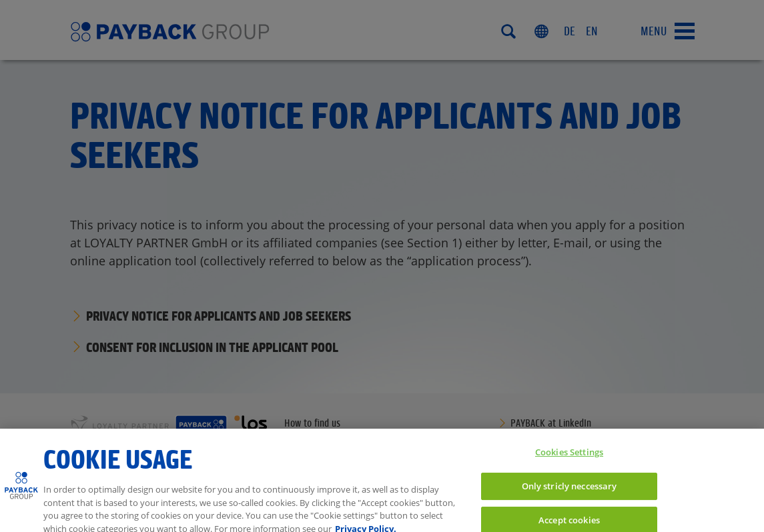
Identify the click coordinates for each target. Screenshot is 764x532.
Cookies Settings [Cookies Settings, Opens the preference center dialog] (569, 457)
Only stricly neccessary (569, 491)
